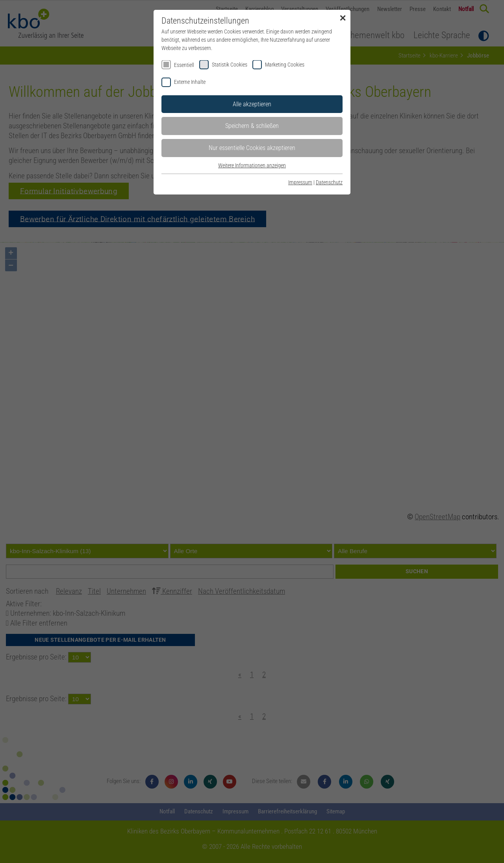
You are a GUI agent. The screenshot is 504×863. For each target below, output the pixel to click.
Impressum (300, 182)
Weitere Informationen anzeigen (252, 165)
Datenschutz (329, 182)
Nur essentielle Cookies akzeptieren (252, 148)
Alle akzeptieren (252, 104)
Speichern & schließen (252, 126)
